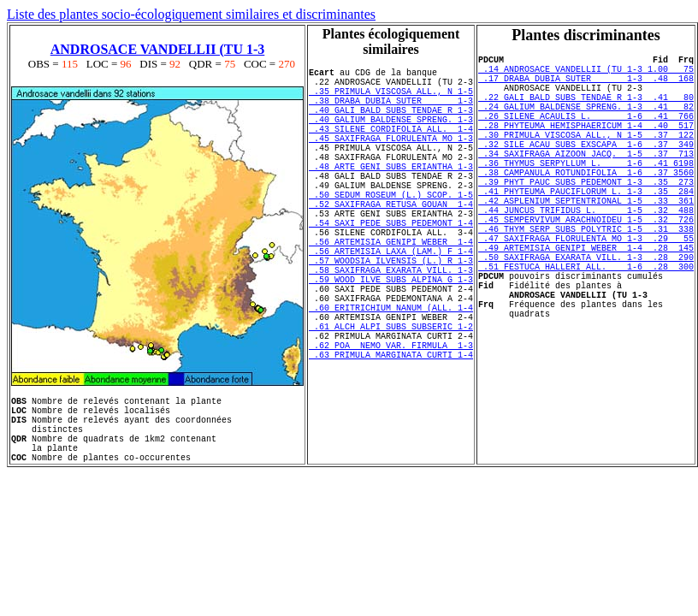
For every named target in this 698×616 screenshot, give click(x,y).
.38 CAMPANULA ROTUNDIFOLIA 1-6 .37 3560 (586, 205)
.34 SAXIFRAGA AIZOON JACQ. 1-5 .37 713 (586, 181)
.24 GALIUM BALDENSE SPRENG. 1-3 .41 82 (586, 121)
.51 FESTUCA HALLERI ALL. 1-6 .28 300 (586, 325)
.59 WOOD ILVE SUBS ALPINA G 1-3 (391, 338)
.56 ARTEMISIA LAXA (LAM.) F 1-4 (391, 302)
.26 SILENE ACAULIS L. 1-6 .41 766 (586, 133)
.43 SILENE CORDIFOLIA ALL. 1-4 (391, 146)
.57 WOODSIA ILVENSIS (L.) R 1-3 (391, 314)
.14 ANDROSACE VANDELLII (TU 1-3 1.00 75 (586, 74)
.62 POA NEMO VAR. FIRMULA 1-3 (391, 422)
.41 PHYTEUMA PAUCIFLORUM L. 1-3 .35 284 (586, 229)
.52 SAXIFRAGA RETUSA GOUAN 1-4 (391, 242)
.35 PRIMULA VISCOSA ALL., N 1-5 (391, 98)
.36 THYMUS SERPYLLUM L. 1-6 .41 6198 (586, 193)
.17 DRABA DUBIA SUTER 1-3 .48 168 (586, 86)
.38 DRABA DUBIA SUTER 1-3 (391, 110)
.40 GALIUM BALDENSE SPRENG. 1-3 (391, 134)
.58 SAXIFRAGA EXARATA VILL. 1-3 (391, 326)
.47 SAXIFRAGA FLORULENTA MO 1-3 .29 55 (586, 289)
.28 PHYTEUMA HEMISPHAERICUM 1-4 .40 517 (586, 145)
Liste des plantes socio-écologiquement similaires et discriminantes (191, 14)
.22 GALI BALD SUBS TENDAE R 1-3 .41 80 (586, 110)
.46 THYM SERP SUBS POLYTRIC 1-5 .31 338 (586, 277)
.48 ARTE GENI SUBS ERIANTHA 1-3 (391, 194)
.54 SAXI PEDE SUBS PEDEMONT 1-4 (391, 266)
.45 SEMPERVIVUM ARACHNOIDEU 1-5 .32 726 (586, 265)
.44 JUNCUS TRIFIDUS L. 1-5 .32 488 (586, 253)
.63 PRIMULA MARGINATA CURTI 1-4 (391, 434)
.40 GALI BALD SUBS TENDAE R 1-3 (391, 122)
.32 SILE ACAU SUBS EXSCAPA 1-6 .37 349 (586, 169)
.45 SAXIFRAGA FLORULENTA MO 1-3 (391, 158)
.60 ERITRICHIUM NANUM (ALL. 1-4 (391, 374)
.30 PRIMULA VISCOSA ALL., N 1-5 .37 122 (586, 157)
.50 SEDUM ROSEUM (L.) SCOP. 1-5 (391, 230)
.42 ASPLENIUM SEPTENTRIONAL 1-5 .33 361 (586, 241)
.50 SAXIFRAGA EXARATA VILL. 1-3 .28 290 (586, 313)
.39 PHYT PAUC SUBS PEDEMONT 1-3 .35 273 (586, 217)
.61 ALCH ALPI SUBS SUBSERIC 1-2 (391, 398)
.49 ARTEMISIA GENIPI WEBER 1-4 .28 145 (586, 301)
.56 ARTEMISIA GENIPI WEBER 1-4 (391, 290)
